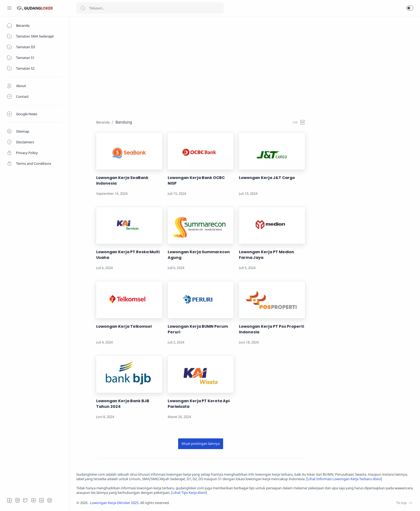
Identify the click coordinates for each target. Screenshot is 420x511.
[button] (410, 8)
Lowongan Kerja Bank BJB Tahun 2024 (123, 404)
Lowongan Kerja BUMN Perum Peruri (198, 329)
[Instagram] (17, 500)
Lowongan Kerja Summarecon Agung (199, 255)
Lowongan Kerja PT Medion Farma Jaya (267, 255)
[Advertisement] (237, 61)
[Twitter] (25, 500)
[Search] (150, 8)
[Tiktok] (50, 500)
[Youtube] (33, 500)
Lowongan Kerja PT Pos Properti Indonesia (271, 329)
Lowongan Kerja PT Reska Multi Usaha (128, 255)
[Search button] (83, 8)
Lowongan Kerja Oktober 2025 (114, 503)
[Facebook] (9, 500)
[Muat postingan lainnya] (201, 444)
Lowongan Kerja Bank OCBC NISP (196, 180)
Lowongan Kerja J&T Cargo (267, 178)
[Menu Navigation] (9, 8)
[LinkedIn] (42, 500)
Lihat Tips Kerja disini (189, 493)
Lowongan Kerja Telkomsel (124, 326)
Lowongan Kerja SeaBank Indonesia (122, 180)
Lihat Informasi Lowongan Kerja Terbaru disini (344, 479)
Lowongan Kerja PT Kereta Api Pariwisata (199, 404)
